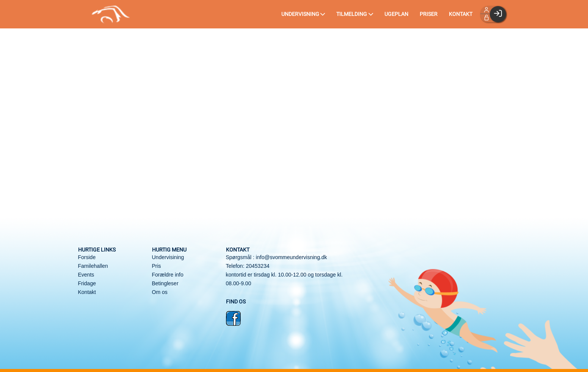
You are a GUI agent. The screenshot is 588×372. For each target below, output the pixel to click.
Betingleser (165, 283)
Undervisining (168, 257)
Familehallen (93, 266)
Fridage (87, 283)
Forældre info (168, 275)
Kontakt (87, 292)
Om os (160, 292)
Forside (87, 257)
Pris (157, 266)
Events (86, 275)
